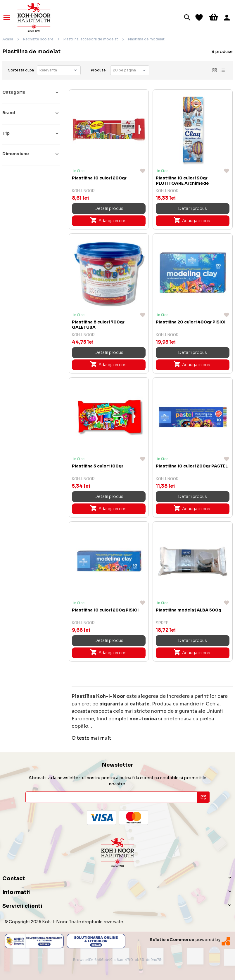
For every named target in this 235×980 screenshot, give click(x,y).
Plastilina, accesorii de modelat (91, 39)
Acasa (8, 39)
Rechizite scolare (38, 39)
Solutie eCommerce (172, 940)
